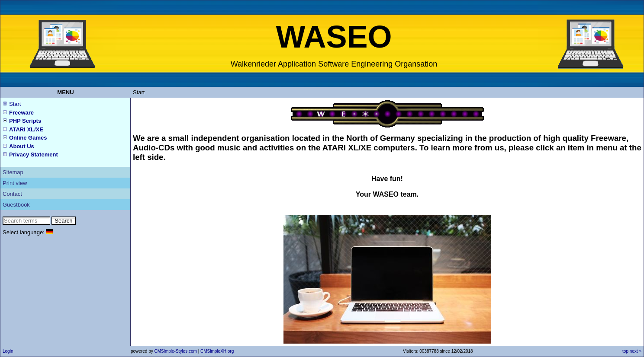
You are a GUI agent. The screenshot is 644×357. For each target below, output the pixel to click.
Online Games (28, 138)
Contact (12, 194)
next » (636, 351)
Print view (15, 183)
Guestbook (16, 205)
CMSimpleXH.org (217, 351)
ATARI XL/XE (26, 129)
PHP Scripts (25, 121)
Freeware (21, 113)
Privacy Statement (34, 155)
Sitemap (13, 172)
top (625, 351)
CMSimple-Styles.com (176, 351)
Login (8, 351)
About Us (22, 146)
